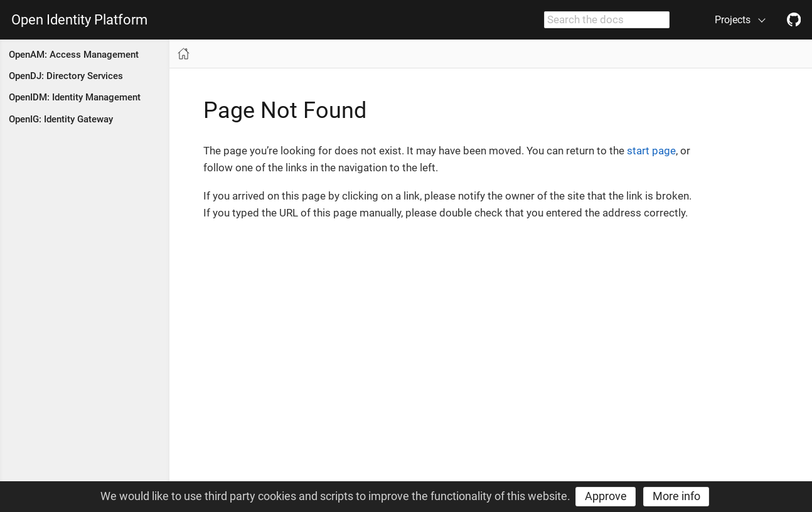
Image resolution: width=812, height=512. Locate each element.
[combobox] (607, 20)
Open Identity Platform (79, 20)
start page (651, 151)
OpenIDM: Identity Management (75, 97)
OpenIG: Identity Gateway (61, 119)
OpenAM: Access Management (74, 55)
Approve (606, 496)
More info (676, 496)
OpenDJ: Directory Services (66, 76)
